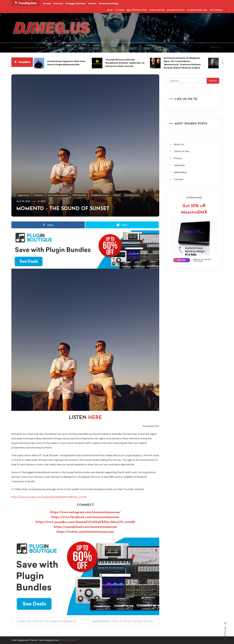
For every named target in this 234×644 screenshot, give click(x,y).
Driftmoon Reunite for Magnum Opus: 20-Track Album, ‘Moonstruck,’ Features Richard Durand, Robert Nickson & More (182, 63)
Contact (179, 179)
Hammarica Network (58, 195)
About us (179, 144)
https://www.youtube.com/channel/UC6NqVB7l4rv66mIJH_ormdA (49, 497)
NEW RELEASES (80, 195)
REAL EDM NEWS (94, 48)
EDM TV (115, 48)
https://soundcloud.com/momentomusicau (85, 527)
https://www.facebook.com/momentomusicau (85, 517)
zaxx (93, 3)
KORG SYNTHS (157, 10)
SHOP (110, 10)
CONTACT (167, 48)
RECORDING (216, 10)
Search (216, 47)
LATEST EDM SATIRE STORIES (28, 48)
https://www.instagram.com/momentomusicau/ (85, 512)
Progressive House (100, 195)
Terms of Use (181, 151)
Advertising (180, 172)
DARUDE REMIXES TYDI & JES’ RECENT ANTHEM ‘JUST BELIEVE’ (125, 621)
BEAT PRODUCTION (137, 10)
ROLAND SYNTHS (176, 10)
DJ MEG (42, 201)
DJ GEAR (120, 10)
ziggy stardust (77, 3)
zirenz (59, 3)
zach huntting (110, 3)
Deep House (24, 195)
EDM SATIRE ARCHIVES (65, 48)
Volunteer (179, 165)
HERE (95, 418)
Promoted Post (132, 195)
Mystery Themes (67, 640)
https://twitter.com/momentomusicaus (85, 532)
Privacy (178, 158)
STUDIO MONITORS (197, 10)
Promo (117, 195)
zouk (48, 3)
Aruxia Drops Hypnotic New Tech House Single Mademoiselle (66, 63)
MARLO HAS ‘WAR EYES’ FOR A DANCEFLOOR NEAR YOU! (49, 621)
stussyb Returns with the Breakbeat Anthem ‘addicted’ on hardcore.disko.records (125, 63)
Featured (39, 195)
